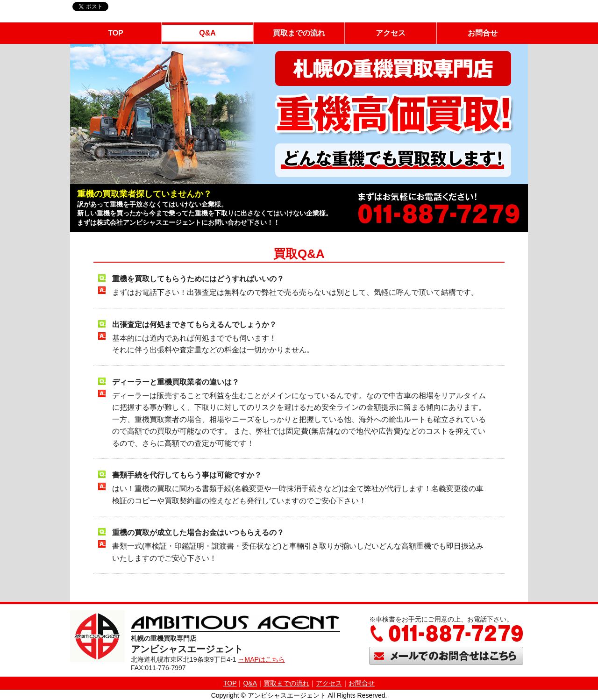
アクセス (391, 33)
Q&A (207, 33)
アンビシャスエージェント (287, 695)
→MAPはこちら (261, 659)
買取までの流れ (299, 33)
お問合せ (483, 33)
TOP (116, 33)
